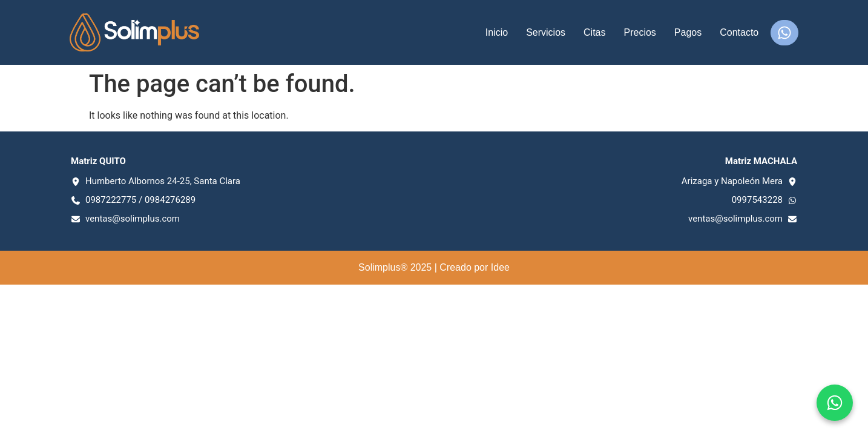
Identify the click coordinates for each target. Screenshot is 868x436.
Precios (639, 32)
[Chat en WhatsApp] (835, 403)
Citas (594, 32)
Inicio (497, 32)
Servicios (546, 32)
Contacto (739, 32)
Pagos (688, 32)
